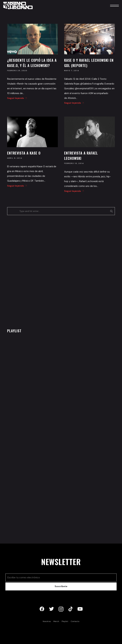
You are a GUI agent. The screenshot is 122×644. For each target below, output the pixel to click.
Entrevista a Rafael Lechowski (81, 156)
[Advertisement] (31, 271)
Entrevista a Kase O (24, 153)
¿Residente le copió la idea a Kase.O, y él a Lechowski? (32, 63)
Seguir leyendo (16, 98)
